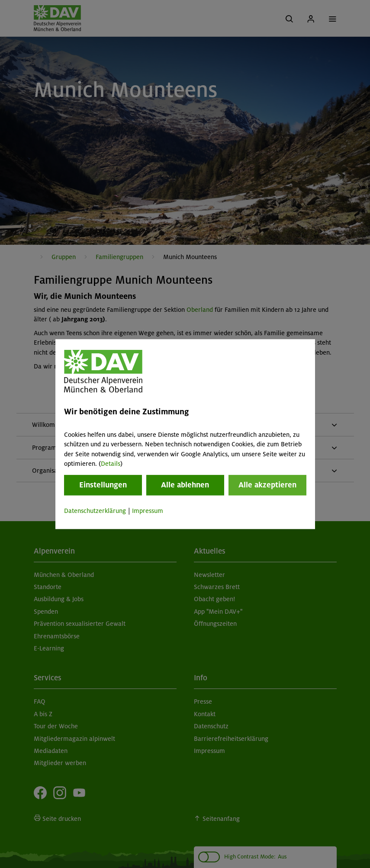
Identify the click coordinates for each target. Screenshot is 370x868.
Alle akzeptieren (267, 485)
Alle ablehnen (185, 485)
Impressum (148, 511)
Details (111, 464)
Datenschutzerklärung (95, 511)
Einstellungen (103, 485)
